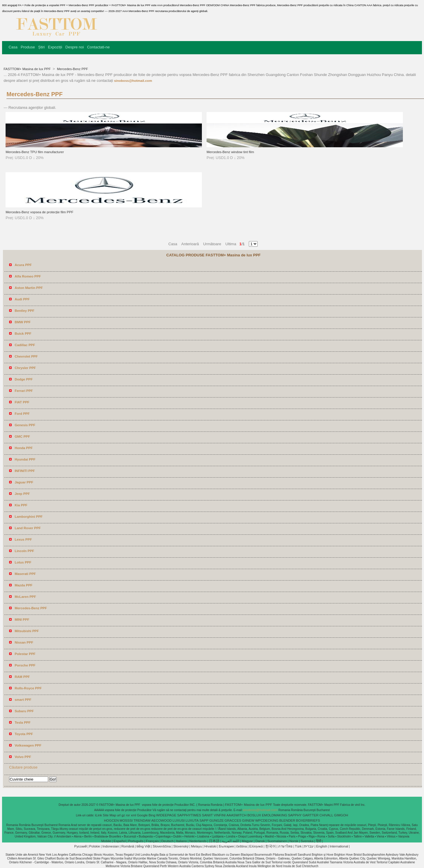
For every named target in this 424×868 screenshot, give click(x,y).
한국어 (271, 846)
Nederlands (198, 841)
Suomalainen (277, 841)
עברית (309, 846)
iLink (99, 815)
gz (123, 815)
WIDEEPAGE (166, 815)
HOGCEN (111, 820)
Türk (298, 846)
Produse (28, 47)
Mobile (106, 841)
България (226, 846)
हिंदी (319, 841)
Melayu (196, 846)
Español (120, 841)
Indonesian (111, 846)
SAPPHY (295, 815)
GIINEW (248, 820)
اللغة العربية (230, 841)
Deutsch (168, 841)
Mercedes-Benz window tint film (230, 152)
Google (142, 815)
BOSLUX (254, 815)
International (339, 846)
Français (152, 841)
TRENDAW (142, 820)
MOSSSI (126, 820)
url (119, 815)
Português (136, 841)
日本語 (214, 841)
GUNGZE (216, 820)
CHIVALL (326, 815)
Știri (41, 47)
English (322, 846)
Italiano (181, 841)
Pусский (81, 846)
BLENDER (287, 820)
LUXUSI (179, 820)
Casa (13, 47)
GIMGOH (341, 815)
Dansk (260, 841)
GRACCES (233, 820)
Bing (152, 815)
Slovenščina (162, 846)
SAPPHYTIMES (189, 815)
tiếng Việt (143, 846)
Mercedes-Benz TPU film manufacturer (35, 152)
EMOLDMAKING (274, 815)
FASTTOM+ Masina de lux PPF (28, 69)
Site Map (109, 815)
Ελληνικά (256, 846)
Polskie (95, 846)
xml (134, 815)
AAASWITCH (237, 815)
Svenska (307, 841)
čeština (241, 846)
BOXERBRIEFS (308, 820)
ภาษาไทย (285, 846)
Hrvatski (210, 846)
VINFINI (220, 815)
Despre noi (75, 47)
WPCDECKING (267, 820)
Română (128, 846)
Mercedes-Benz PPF (72, 69)
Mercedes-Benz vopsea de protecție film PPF (39, 212)
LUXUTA (192, 820)
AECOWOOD (162, 820)
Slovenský (181, 846)
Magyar (247, 841)
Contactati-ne (98, 47)
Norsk (294, 841)
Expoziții (55, 47)
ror (128, 815)
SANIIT (207, 815)
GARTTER (311, 815)
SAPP (204, 820)
